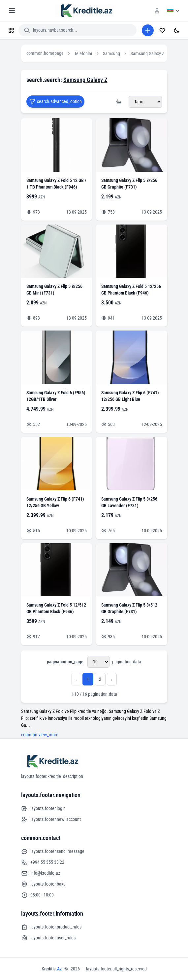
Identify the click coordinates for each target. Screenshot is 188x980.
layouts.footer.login (43, 809)
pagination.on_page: (66, 662)
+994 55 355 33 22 (43, 862)
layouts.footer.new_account (51, 820)
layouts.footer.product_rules (51, 927)
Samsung (111, 53)
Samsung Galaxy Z (147, 53)
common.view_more (40, 735)
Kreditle (52, 969)
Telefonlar (83, 53)
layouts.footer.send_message (53, 852)
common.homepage (45, 53)
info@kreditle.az (41, 873)
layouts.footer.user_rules (48, 938)
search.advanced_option (55, 102)
